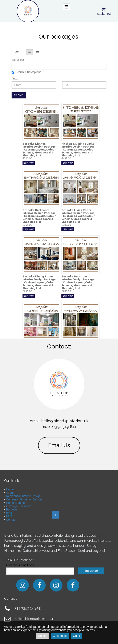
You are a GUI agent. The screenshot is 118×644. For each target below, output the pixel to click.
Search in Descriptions (26, 72)
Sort (17, 52)
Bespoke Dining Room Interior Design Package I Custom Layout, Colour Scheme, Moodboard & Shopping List (39, 282)
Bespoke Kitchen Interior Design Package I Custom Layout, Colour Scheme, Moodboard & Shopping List (39, 149)
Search (19, 95)
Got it (76, 636)
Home (10, 489)
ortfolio (12, 510)
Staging (19, 503)
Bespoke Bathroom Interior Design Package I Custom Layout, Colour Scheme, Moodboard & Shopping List (39, 216)
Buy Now (29, 163)
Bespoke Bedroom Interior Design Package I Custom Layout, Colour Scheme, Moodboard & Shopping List (78, 282)
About (10, 493)
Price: (15, 79)
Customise (60, 636)
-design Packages (20, 506)
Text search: (18, 60)
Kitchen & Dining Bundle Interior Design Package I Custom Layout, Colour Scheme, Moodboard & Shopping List (78, 149)
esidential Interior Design (24, 496)
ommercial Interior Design (25, 499)
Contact (11, 520)
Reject (42, 636)
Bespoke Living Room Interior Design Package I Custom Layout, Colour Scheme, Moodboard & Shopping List (78, 216)
